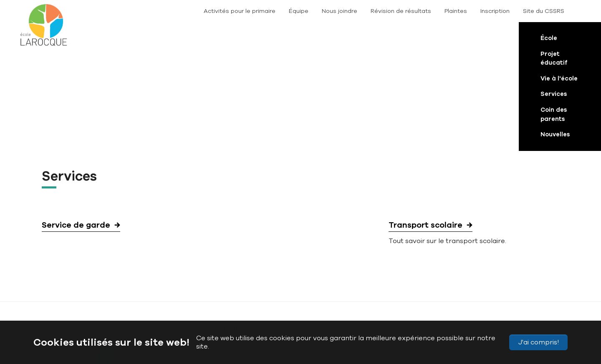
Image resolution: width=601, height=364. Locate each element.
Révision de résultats (401, 11)
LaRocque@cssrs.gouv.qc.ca (247, 265)
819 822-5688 (208, 248)
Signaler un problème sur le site (387, 301)
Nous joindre (340, 11)
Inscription (495, 11)
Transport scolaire (425, 129)
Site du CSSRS (544, 11)
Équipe (299, 11)
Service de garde (76, 129)
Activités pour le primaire (240, 11)
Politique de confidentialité (240, 301)
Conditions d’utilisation (310, 301)
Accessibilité (183, 301)
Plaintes (456, 11)
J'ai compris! (539, 342)
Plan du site (146, 301)
